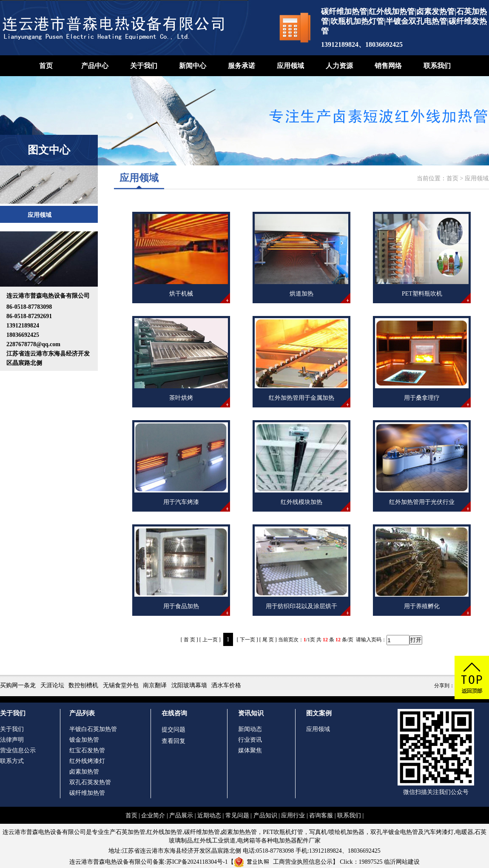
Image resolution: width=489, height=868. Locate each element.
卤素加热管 (84, 772)
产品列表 (82, 713)
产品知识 (265, 815)
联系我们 (437, 66)
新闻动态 (250, 729)
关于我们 (144, 66)
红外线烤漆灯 (87, 761)
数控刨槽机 (83, 685)
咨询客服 (321, 815)
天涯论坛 (52, 685)
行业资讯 (250, 740)
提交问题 (173, 730)
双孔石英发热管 (90, 782)
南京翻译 (155, 685)
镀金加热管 (84, 740)
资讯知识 (251, 713)
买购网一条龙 (18, 685)
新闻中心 (193, 66)
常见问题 (237, 815)
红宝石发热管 (87, 750)
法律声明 (12, 740)
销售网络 (388, 66)
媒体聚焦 (250, 750)
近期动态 (209, 815)
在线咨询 (174, 713)
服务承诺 (242, 66)
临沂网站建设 (402, 862)
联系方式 (12, 761)
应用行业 (293, 815)
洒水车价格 (226, 685)
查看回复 (173, 741)
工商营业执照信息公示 (283, 862)
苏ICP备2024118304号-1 (197, 862)
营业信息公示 (18, 750)
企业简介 (153, 815)
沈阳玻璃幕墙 (189, 685)
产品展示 (181, 815)
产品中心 (95, 66)
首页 (46, 66)
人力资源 (339, 66)
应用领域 (290, 66)
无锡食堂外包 (121, 685)
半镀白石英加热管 (93, 729)
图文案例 (319, 713)
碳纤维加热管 (87, 793)
